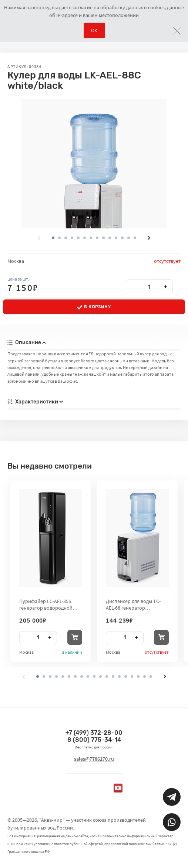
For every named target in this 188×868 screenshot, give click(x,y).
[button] (59, 238)
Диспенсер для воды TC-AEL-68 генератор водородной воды (133, 604)
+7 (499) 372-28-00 (94, 733)
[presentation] (39, 238)
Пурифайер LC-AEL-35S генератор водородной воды (46, 604)
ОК (94, 30)
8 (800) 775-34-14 (94, 740)
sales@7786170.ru (94, 759)
